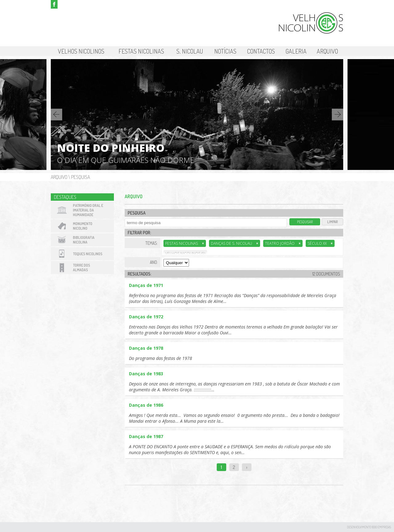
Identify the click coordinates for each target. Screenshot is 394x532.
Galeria (296, 51)
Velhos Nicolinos (81, 51)
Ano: (154, 262)
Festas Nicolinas (141, 51)
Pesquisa (80, 177)
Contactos (261, 51)
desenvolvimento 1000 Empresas (369, 527)
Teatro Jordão (283, 243)
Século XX (320, 243)
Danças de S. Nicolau (235, 243)
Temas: (152, 243)
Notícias (225, 51)
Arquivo (327, 51)
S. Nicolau (190, 51)
